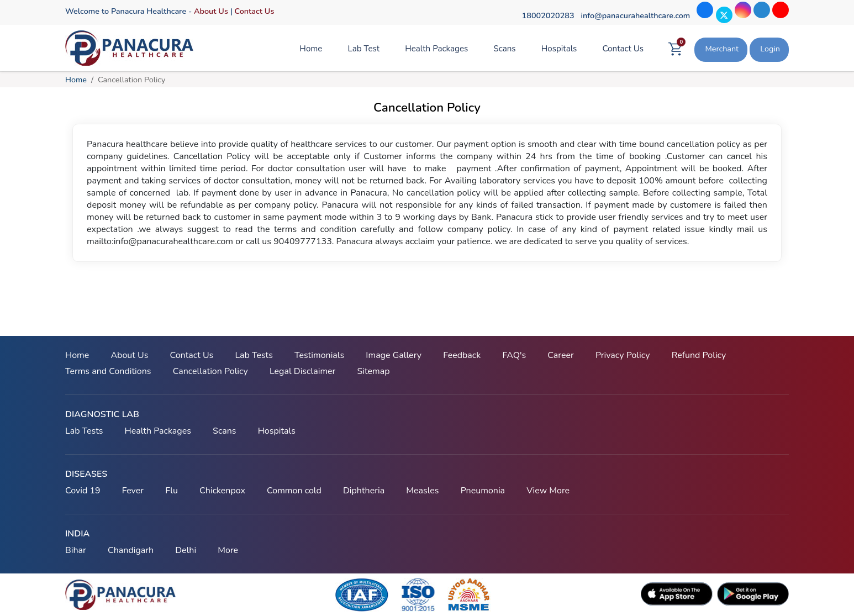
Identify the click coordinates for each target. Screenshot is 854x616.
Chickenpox (222, 491)
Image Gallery (394, 355)
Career (560, 355)
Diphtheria (364, 491)
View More (548, 491)
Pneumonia (483, 491)
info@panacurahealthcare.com (635, 15)
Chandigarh (131, 550)
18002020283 (548, 15)
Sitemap (373, 371)
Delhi (186, 550)
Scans (504, 49)
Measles (422, 491)
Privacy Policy (623, 355)
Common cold (294, 491)
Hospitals (559, 49)
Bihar (76, 550)
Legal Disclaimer (302, 371)
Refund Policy (699, 355)
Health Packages (436, 49)
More (228, 550)
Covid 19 (83, 491)
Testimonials (319, 355)
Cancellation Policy (210, 371)
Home (311, 49)
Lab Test (363, 49)
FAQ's (514, 355)
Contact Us (254, 11)
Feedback (462, 355)
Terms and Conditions (108, 371)
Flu (172, 491)
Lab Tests (254, 355)
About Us (211, 11)
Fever (133, 491)
